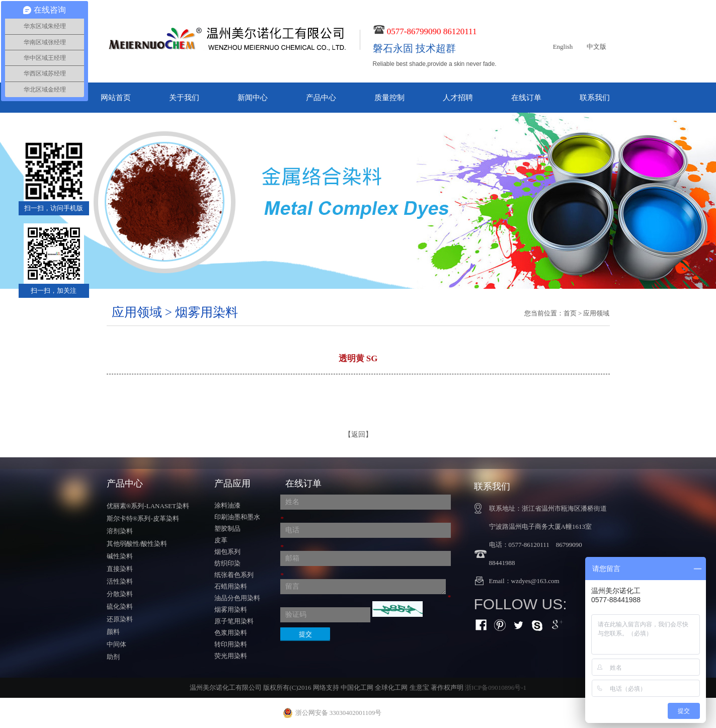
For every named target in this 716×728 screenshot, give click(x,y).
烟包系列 (227, 552)
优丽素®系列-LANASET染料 (148, 506)
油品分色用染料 (237, 598)
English (563, 47)
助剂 (113, 657)
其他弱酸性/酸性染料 (137, 544)
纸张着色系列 (234, 575)
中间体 (116, 644)
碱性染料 (120, 556)
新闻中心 (253, 98)
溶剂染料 (120, 531)
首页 (570, 313)
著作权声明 (447, 687)
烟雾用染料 (231, 610)
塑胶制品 (227, 529)
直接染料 (120, 569)
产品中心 (321, 98)
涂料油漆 (227, 505)
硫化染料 (120, 606)
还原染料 (120, 619)
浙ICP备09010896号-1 (496, 687)
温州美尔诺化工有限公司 (226, 687)
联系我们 (595, 98)
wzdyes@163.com (535, 581)
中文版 (596, 47)
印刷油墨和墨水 (237, 517)
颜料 (113, 632)
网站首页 (116, 98)
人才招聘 (458, 98)
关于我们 (184, 98)
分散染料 (120, 594)
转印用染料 (231, 644)
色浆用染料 (231, 633)
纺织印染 (227, 563)
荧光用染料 (231, 656)
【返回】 (358, 434)
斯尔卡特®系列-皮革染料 (143, 518)
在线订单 (526, 98)
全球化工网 (391, 687)
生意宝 (419, 687)
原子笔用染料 (234, 621)
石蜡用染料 (231, 586)
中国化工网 (357, 687)
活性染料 (120, 581)
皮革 (221, 540)
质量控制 (389, 98)
